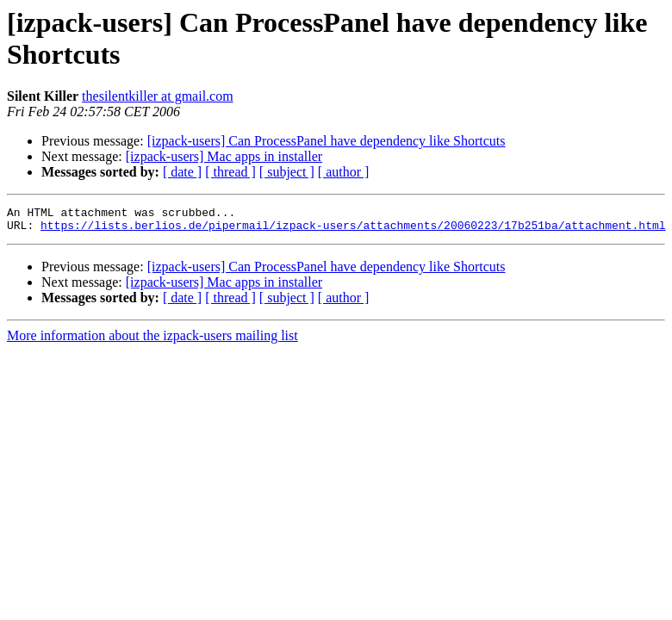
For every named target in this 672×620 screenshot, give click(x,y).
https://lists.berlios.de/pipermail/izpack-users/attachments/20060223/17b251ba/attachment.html (353, 230)
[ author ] (344, 172)
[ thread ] (230, 172)
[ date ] (182, 172)
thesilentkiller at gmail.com (158, 96)
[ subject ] (287, 172)
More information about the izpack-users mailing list (152, 341)
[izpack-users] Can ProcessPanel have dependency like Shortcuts (327, 141)
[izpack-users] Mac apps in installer (224, 156)
